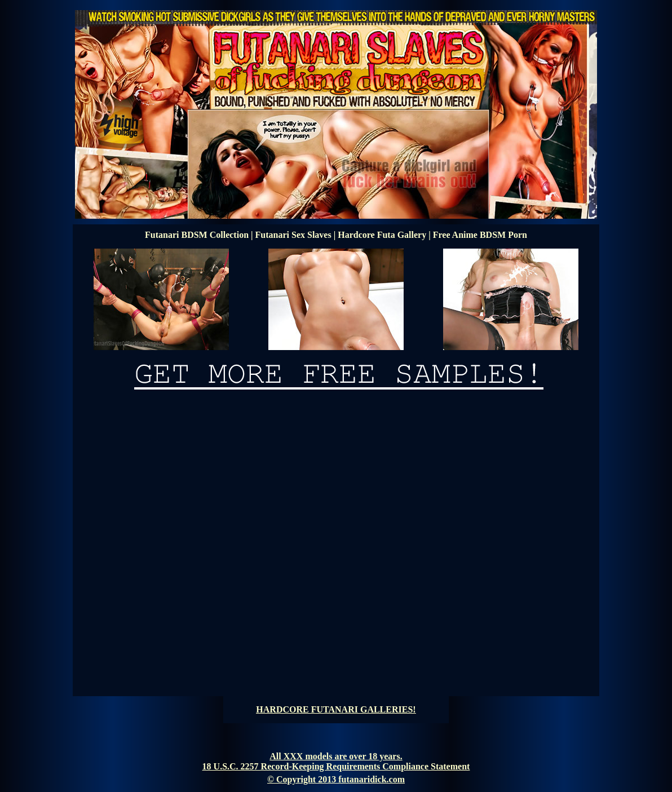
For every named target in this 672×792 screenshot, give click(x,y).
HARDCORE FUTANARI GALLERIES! (336, 709)
